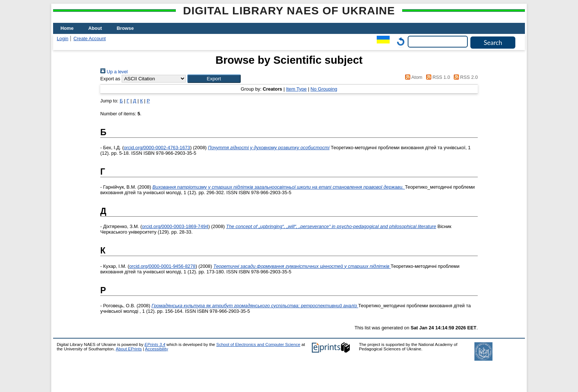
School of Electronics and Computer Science (258, 344)
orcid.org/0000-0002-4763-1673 (157, 148)
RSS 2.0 (464, 77)
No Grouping (324, 89)
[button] (214, 79)
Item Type (296, 89)
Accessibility (156, 349)
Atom (413, 77)
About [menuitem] (95, 28)
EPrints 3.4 (155, 344)
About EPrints (129, 349)
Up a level (114, 72)
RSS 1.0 (437, 77)
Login (62, 38)
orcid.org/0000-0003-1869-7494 (175, 226)
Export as (110, 79)
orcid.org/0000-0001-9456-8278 (162, 266)
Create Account (90, 38)
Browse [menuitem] (125, 28)
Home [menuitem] (67, 28)
